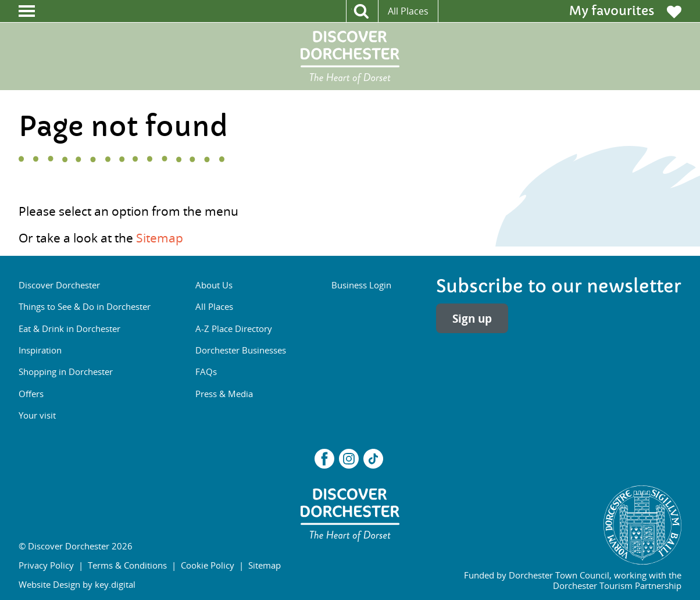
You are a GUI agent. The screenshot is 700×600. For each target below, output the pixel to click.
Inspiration (40, 350)
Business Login (361, 285)
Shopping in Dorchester (66, 372)
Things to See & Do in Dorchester (85, 306)
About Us (214, 285)
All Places (408, 11)
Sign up (472, 319)
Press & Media (224, 394)
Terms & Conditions (127, 565)
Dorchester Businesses (241, 350)
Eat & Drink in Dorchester (69, 328)
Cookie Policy (208, 565)
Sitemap (160, 238)
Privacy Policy (46, 565)
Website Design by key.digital (77, 584)
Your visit (37, 415)
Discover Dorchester (59, 285)
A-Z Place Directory (234, 328)
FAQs (206, 372)
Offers (31, 394)
